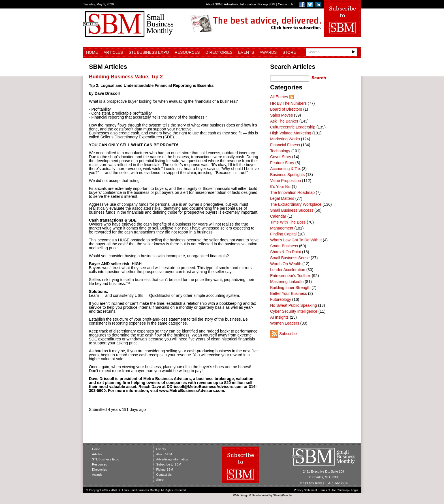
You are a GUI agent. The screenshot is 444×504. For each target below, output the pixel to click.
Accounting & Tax (285, 169)
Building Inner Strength (290, 288)
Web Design (241, 495)
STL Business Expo (149, 52)
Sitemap (344, 490)
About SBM (214, 4)
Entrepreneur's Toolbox (290, 276)
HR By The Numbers (288, 103)
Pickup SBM (267, 4)
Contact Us (285, 4)
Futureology (281, 299)
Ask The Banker (284, 121)
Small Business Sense (290, 258)
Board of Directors (286, 109)
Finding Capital (283, 234)
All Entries (279, 97)
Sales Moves (281, 115)
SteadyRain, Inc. (284, 495)
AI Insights (279, 317)
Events (246, 52)
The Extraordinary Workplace (296, 204)
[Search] (331, 52)
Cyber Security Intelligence (294, 311)
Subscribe (288, 334)
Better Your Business (289, 293)
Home (92, 52)
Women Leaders (285, 323)
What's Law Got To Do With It (296, 240)
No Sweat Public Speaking (293, 305)
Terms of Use (327, 490)
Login (355, 490)
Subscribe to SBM (169, 464)
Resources (187, 52)
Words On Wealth (286, 264)
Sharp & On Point (286, 252)
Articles (113, 52)
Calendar (278, 216)
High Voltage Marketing (291, 133)
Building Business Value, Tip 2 (126, 77)
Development (260, 495)
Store (289, 52)
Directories (219, 52)
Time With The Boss (288, 222)
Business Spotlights (287, 175)
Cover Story (281, 157)
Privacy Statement (305, 490)
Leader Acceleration (288, 270)
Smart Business (284, 246)
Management (282, 228)
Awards (268, 52)
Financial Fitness (285, 145)
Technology (280, 151)
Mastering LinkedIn (287, 282)
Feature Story (282, 163)
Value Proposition (286, 181)
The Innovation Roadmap (292, 192)
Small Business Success (292, 210)
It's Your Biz (280, 186)
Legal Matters (282, 198)
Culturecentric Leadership (293, 127)
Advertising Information (240, 4)
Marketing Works (285, 139)
